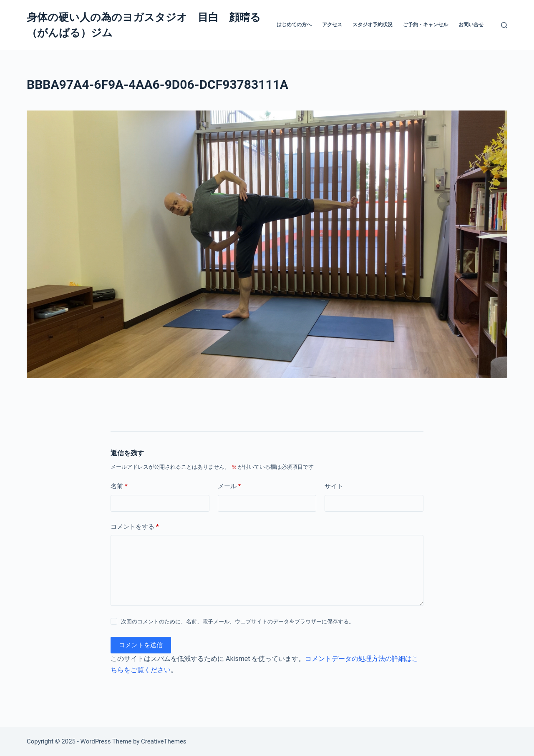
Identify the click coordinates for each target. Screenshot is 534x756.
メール (229, 486)
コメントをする (135, 527)
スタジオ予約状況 (373, 25)
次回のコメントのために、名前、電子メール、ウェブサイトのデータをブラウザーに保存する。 (238, 622)
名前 (119, 486)
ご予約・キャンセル (426, 25)
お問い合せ (471, 25)
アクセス (332, 25)
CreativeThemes (164, 741)
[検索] (504, 25)
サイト (334, 486)
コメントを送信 (141, 645)
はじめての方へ (294, 25)
